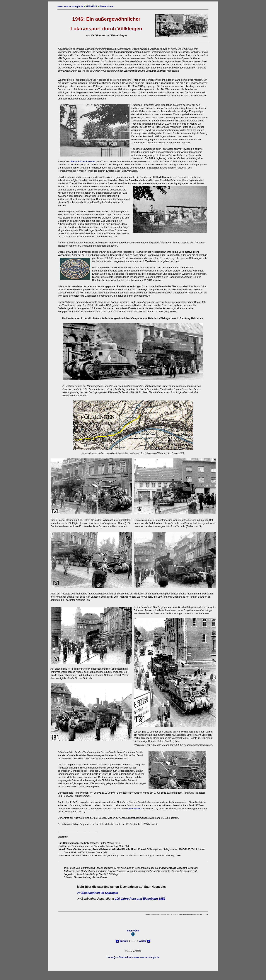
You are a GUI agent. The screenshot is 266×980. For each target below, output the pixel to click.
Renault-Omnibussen (83, 161)
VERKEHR (91, 6)
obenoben (133, 3)
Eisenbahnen (107, 6)
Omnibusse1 (134, 808)
